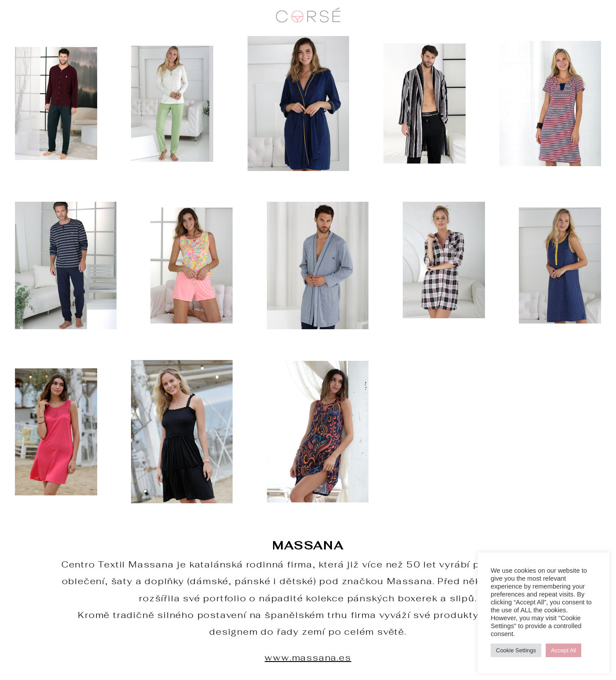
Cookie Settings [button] (516, 650)
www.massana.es (308, 658)
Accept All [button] (563, 650)
